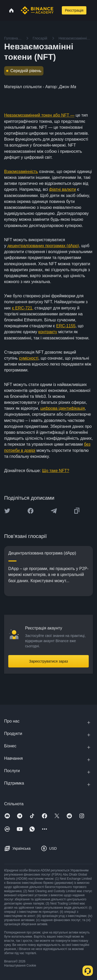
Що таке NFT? (56, 471)
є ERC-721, (23, 308)
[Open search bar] (57, 10)
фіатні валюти (63, 189)
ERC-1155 (66, 326)
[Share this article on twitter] (7, 511)
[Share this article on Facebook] (31, 511)
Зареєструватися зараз (48, 661)
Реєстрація (74, 10)
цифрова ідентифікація (63, 408)
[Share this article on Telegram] (54, 511)
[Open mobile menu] (93, 10)
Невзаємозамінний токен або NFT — (39, 115)
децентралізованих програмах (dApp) (43, 246)
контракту (48, 332)
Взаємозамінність (21, 172)
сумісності (29, 358)
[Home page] (37, 10)
